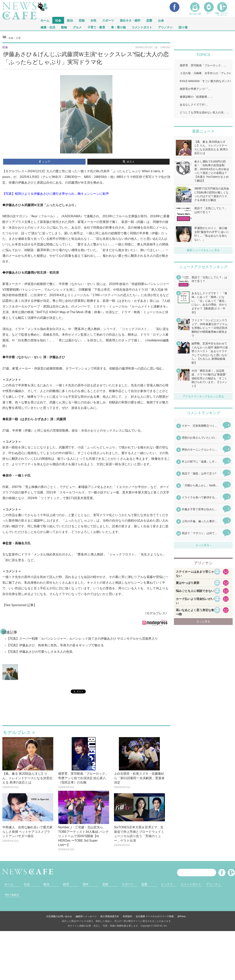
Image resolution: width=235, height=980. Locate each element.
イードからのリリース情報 (160, 916)
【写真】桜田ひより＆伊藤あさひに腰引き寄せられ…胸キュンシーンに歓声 (56, 194)
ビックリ (167, 884)
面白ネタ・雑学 (130, 20)
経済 (66, 884)
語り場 (183, 27)
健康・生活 (48, 27)
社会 (58, 20)
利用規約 (127, 916)
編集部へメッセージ (86, 916)
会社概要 (140, 916)
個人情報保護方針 (110, 916)
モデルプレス (17, 732)
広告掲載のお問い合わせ (59, 916)
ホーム (9, 884)
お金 (161, 20)
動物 (64, 27)
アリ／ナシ (165, 27)
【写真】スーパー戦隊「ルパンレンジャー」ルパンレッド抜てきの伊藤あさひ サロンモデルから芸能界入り (82, 639)
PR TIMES (12, 895)
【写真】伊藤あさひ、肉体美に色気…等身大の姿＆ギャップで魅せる (55, 645)
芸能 (82, 20)
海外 (86, 884)
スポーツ (108, 20)
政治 (70, 20)
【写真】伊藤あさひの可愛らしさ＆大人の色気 (40, 652)
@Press (182, 916)
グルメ (77, 27)
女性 (93, 20)
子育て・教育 (96, 27)
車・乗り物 (118, 27)
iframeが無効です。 (86, 714)
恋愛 (149, 20)
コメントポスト (142, 27)
